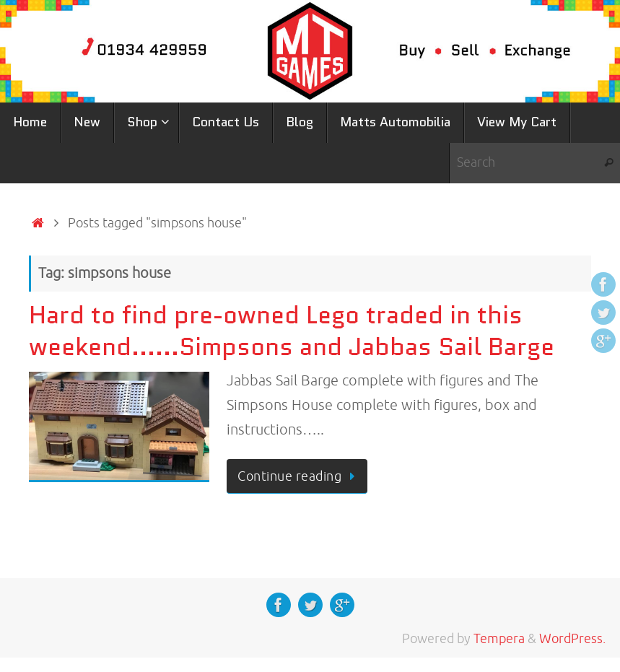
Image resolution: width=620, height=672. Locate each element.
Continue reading (300, 476)
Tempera (499, 639)
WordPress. (572, 639)
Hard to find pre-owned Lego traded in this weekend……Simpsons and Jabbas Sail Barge (292, 331)
